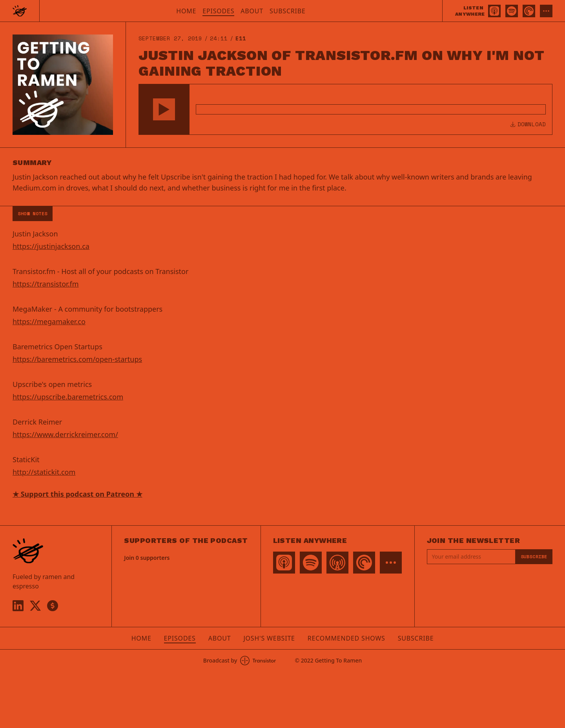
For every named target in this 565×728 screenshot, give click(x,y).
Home (186, 11)
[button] (164, 109)
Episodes (218, 11)
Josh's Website (269, 638)
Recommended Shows (346, 638)
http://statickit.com (44, 472)
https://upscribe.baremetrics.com (68, 397)
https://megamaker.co (49, 321)
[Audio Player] (345, 109)
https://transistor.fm (46, 284)
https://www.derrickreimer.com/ (65, 434)
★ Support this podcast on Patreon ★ (77, 494)
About (252, 11)
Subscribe (288, 11)
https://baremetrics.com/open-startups (77, 359)
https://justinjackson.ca (51, 246)
